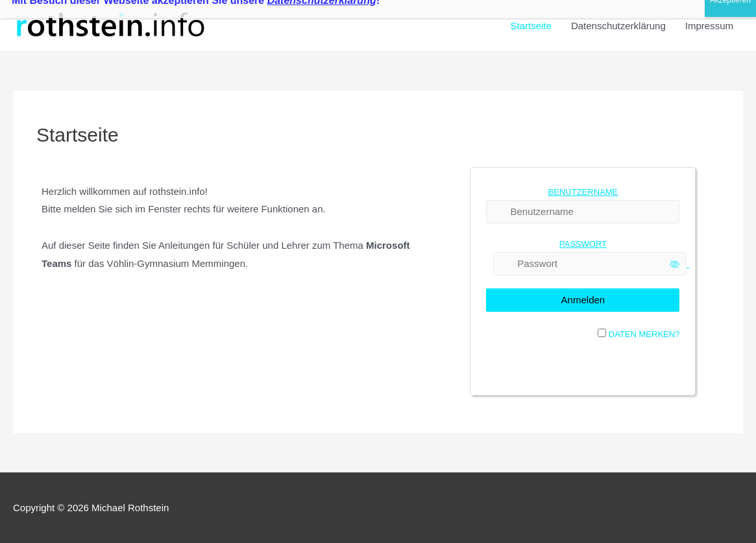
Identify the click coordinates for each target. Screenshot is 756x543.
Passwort (583, 244)
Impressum (709, 26)
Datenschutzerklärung (618, 26)
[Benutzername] (583, 212)
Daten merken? (644, 334)
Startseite (531, 26)
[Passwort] (590, 264)
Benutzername (583, 192)
